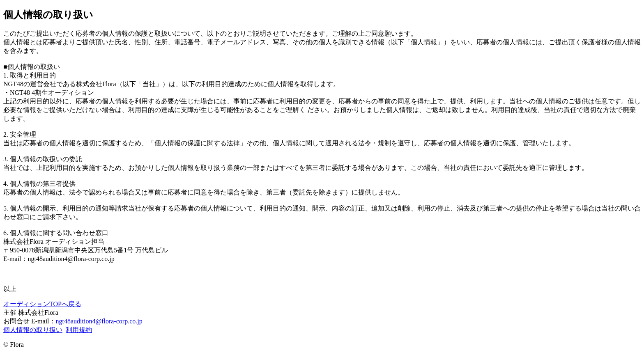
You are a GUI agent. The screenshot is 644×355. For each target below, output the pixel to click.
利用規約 (79, 330)
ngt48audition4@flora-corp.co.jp (99, 321)
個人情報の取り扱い (33, 330)
